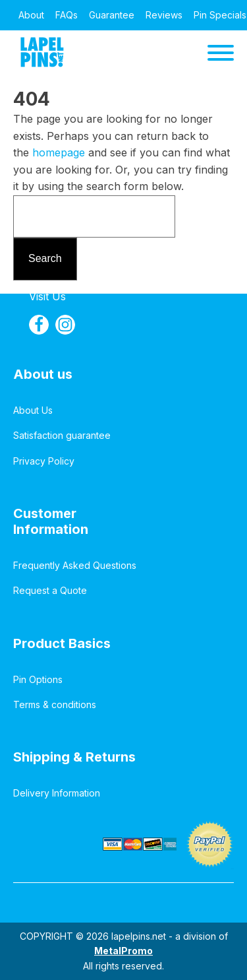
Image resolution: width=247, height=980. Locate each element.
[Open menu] (221, 53)
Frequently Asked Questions (75, 565)
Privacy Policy (44, 461)
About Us (33, 410)
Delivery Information (57, 793)
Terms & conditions (55, 704)
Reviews (164, 15)
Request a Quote (50, 590)
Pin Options (38, 679)
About (31, 15)
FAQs (67, 15)
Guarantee (112, 15)
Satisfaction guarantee (62, 435)
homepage (59, 152)
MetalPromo (123, 951)
